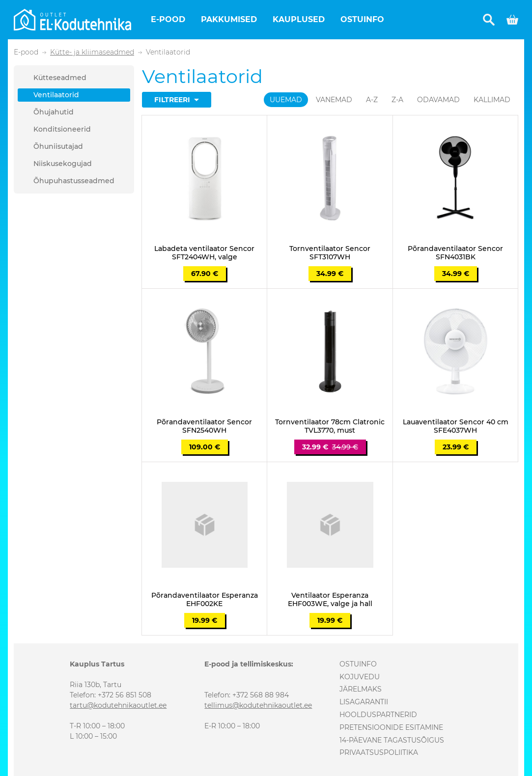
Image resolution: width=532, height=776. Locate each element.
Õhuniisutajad (58, 146)
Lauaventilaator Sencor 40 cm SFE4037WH (456, 426)
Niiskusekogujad (63, 164)
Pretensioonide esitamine (391, 727)
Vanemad (334, 100)
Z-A (397, 100)
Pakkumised (229, 19)
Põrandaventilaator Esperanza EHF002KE (205, 600)
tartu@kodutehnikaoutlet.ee (118, 705)
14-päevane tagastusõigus (392, 740)
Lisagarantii (364, 702)
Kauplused (299, 19)
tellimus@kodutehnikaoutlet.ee (258, 705)
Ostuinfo (362, 19)
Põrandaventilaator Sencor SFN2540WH (204, 426)
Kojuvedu (360, 677)
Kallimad (492, 100)
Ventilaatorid (56, 95)
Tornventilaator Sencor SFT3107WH (330, 253)
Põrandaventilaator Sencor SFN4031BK (455, 253)
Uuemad (286, 100)
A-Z (372, 100)
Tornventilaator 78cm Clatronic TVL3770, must (330, 426)
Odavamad (438, 100)
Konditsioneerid (62, 129)
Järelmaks (361, 689)
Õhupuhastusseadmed (74, 181)
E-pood (168, 19)
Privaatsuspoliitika (379, 752)
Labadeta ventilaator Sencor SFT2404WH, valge (204, 253)
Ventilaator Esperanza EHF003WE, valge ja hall (330, 600)
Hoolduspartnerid (378, 715)
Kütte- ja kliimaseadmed (92, 52)
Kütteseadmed (60, 78)
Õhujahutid (54, 112)
